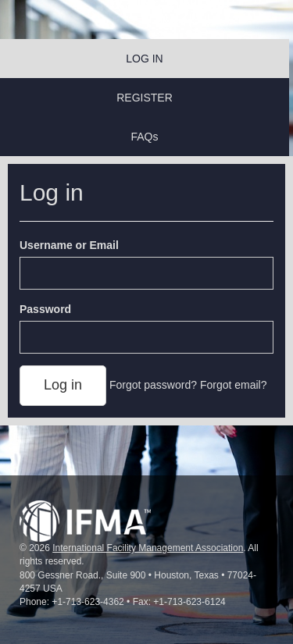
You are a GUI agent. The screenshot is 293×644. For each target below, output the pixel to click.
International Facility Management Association (148, 548)
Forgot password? (153, 385)
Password (45, 309)
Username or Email (69, 245)
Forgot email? (234, 385)
